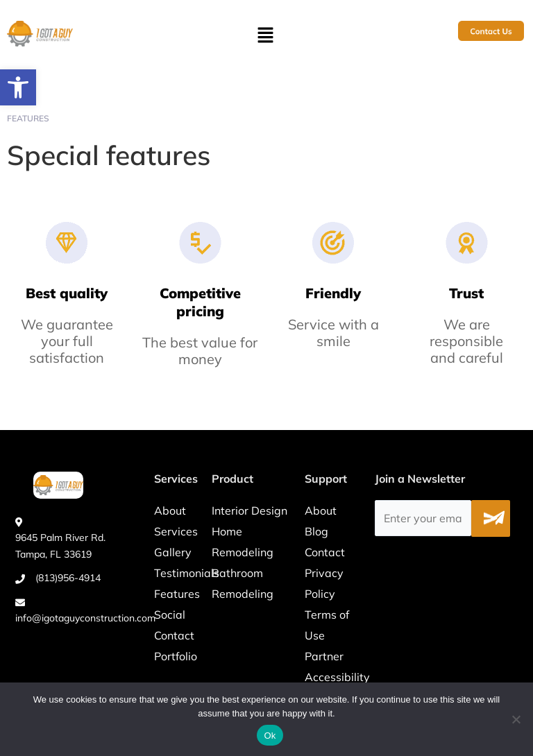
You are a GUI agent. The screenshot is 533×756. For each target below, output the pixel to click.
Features (177, 594)
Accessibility (337, 677)
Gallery (173, 552)
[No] (516, 719)
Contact (174, 635)
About (170, 510)
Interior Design (249, 510)
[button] (18, 87)
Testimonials (187, 573)
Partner (324, 656)
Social (170, 615)
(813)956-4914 (68, 578)
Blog (316, 531)
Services (176, 531)
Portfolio (176, 656)
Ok (270, 736)
